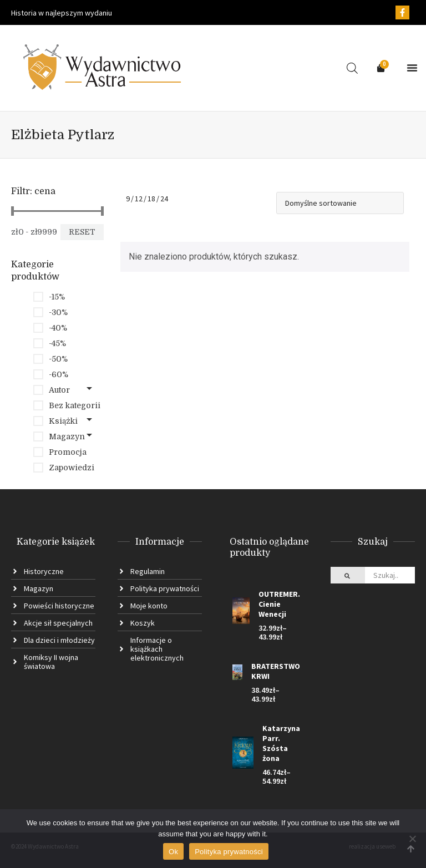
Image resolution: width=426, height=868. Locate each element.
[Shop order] (340, 203)
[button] (412, 68)
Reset (82, 232)
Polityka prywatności (229, 852)
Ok (173, 852)
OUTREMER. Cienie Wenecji (279, 604)
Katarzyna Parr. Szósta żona (281, 743)
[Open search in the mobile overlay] (352, 68)
